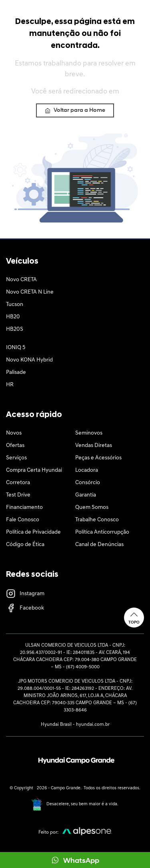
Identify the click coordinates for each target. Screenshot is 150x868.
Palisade (16, 372)
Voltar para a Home (75, 110)
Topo (134, 617)
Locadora (87, 470)
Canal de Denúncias (99, 545)
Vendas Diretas (94, 446)
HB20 (13, 317)
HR (10, 385)
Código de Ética (25, 545)
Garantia (86, 495)
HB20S (15, 329)
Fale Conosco (23, 520)
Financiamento (24, 507)
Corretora (18, 483)
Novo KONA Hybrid (29, 360)
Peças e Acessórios (98, 458)
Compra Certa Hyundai (34, 470)
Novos (14, 433)
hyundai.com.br (93, 725)
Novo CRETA (21, 280)
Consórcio (88, 483)
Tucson (15, 305)
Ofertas (15, 446)
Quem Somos (92, 507)
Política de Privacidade (33, 532)
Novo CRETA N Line (30, 292)
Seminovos (89, 433)
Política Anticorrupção (102, 532)
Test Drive (18, 495)
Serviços (16, 458)
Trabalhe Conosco (97, 520)
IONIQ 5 (16, 348)
